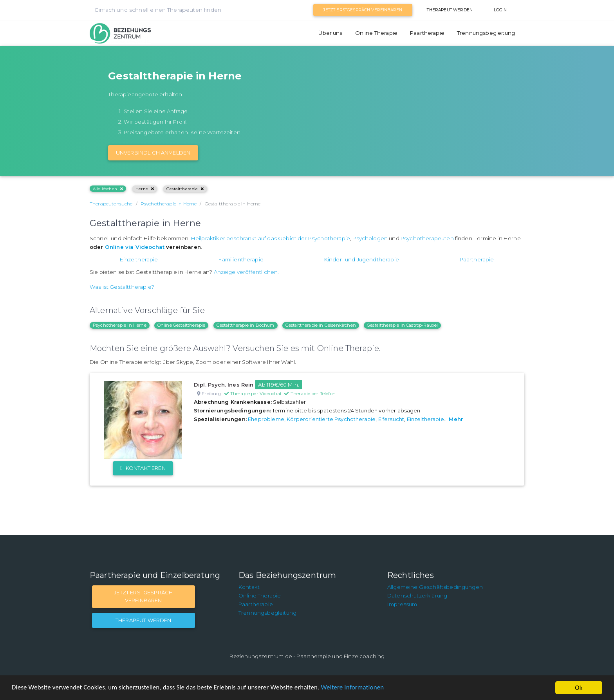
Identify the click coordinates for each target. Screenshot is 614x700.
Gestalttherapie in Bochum (246, 325)
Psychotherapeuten (427, 238)
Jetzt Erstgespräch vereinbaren (363, 10)
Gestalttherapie (185, 189)
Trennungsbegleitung (486, 33)
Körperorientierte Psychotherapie (331, 419)
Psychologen (370, 238)
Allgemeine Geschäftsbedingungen (435, 587)
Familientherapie (241, 259)
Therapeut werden (450, 10)
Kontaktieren (143, 468)
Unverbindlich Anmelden (153, 153)
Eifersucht (391, 419)
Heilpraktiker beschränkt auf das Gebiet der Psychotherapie (271, 238)
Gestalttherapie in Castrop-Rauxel (402, 325)
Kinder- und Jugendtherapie (362, 259)
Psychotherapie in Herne (120, 325)
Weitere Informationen (353, 688)
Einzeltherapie (139, 259)
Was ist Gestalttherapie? (122, 287)
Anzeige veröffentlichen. (247, 272)
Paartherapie (427, 33)
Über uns (330, 33)
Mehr (456, 419)
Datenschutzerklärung (417, 596)
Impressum (402, 604)
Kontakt (249, 587)
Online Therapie (376, 33)
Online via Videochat (135, 247)
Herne (145, 189)
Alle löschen (108, 189)
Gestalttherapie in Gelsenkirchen (321, 325)
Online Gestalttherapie (181, 325)
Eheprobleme (266, 419)
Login (500, 10)
